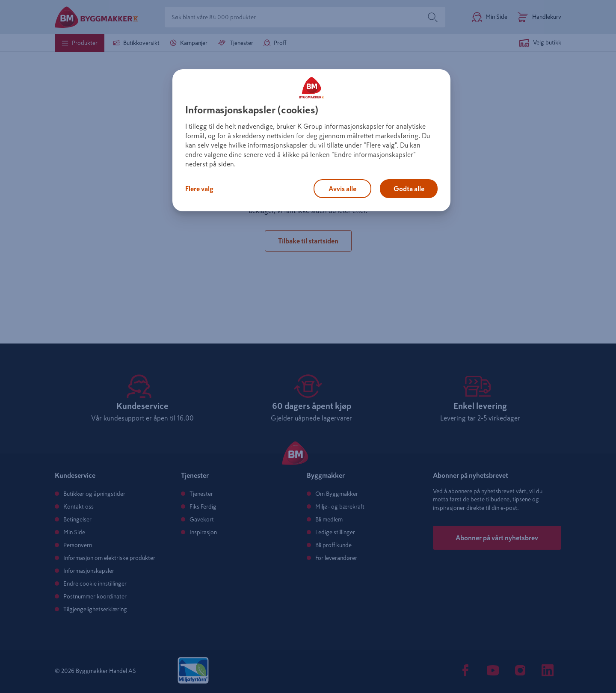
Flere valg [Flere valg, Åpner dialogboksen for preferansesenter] (199, 189)
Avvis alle (342, 189)
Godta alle (409, 189)
